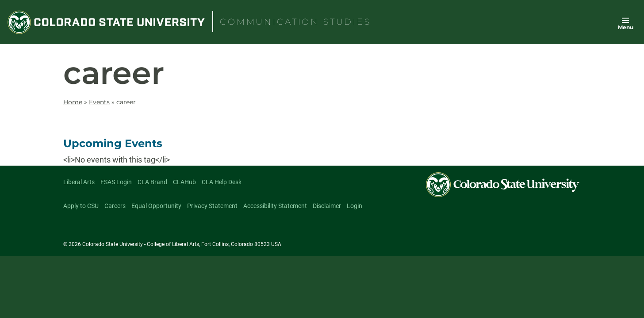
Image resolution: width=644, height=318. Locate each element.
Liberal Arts (79, 182)
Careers (115, 206)
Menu (626, 27)
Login (355, 206)
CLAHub (184, 182)
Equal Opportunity (156, 206)
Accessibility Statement (275, 206)
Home (73, 102)
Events (99, 102)
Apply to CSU (81, 206)
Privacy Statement (212, 206)
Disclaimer (327, 206)
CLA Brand (152, 182)
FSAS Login (116, 182)
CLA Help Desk (222, 182)
